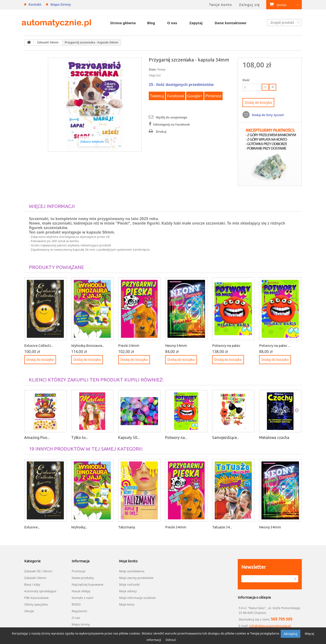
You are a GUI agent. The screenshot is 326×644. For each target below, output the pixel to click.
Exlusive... (32, 527)
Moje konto (128, 561)
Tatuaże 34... (222, 527)
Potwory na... (176, 437)
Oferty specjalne (36, 604)
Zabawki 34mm (35, 578)
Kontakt (35, 4)
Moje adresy (128, 591)
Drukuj (161, 132)
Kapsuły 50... (129, 437)
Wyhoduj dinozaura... (88, 346)
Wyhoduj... (79, 527)
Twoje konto (221, 5)
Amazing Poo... (37, 437)
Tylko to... (79, 437)
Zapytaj (196, 23)
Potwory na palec (226, 346)
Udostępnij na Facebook (171, 124)
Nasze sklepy (81, 591)
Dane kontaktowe (231, 23)
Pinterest (213, 96)
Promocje (79, 571)
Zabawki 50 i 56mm (38, 571)
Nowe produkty (83, 578)
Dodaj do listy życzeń (267, 115)
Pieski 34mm (129, 346)
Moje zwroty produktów (136, 578)
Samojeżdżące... (226, 437)
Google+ (195, 96)
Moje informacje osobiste (137, 598)
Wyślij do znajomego (172, 117)
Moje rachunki (129, 584)
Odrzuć (171, 640)
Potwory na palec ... (275, 346)
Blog (151, 23)
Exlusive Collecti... (39, 346)
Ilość (246, 80)
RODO (76, 604)
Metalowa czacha (274, 437)
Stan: (153, 69)
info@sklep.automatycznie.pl (270, 626)
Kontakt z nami (82, 598)
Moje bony (127, 604)
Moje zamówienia (132, 571)
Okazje (29, 611)
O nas (172, 23)
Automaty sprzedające (40, 591)
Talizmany (127, 527)
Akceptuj (291, 634)
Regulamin (79, 611)
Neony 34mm (176, 346)
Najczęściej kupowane (88, 584)
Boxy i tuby (32, 584)
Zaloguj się (249, 5)
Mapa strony (61, 4)
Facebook (176, 96)
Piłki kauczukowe (36, 598)
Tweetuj (157, 96)
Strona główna (123, 23)
